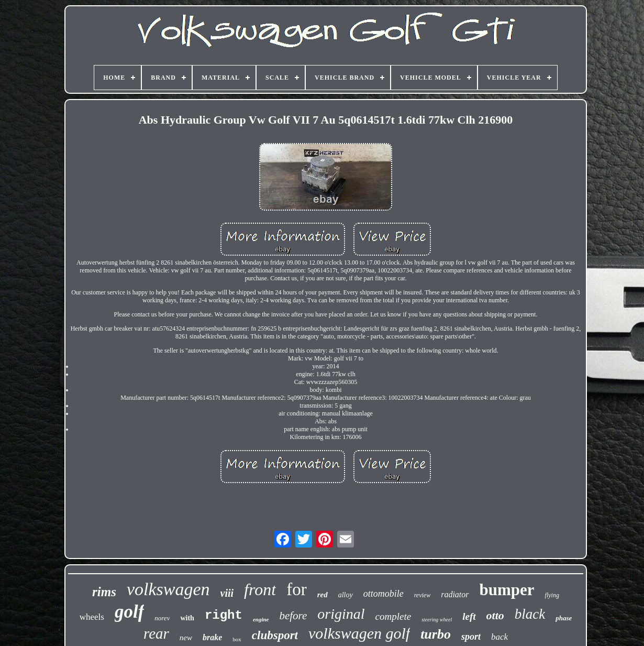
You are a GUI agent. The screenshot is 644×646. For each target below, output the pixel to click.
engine (261, 619)
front (260, 589)
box (237, 639)
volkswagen (168, 589)
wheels (92, 617)
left (469, 616)
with (187, 618)
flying (552, 595)
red (323, 595)
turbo (436, 634)
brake (212, 637)
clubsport (275, 635)
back (499, 637)
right (224, 615)
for (296, 589)
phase (564, 618)
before (293, 616)
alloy (346, 595)
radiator (455, 594)
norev (162, 618)
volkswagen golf (359, 633)
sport (471, 637)
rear (156, 633)
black (530, 614)
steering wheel (437, 620)
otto (495, 615)
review (423, 595)
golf (129, 612)
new (186, 638)
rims (104, 592)
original (341, 614)
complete (393, 616)
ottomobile (384, 594)
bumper (507, 590)
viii (227, 593)
